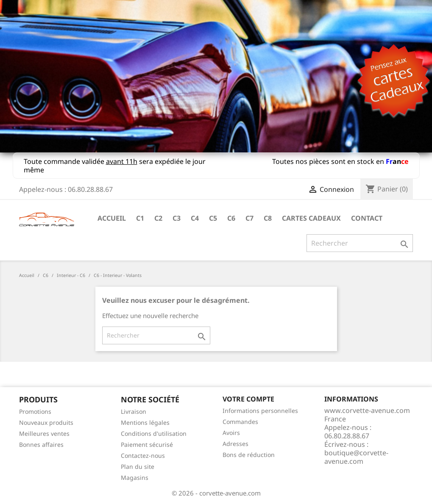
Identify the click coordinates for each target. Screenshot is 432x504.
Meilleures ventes (44, 433)
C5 (213, 218)
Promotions (35, 411)
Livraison (134, 411)
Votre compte (248, 399)
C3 (177, 218)
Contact (367, 218)
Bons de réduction (249, 455)
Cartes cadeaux (311, 218)
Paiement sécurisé (147, 444)
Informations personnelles (260, 411)
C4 (195, 218)
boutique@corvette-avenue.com (356, 457)
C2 (158, 218)
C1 (140, 218)
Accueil (112, 218)
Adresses (236, 444)
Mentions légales (145, 422)
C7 (249, 218)
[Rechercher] (360, 243)
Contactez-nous (143, 456)
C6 (231, 218)
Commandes (240, 422)
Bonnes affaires (41, 444)
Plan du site (138, 467)
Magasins (135, 478)
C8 (268, 218)
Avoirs (231, 433)
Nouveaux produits (46, 422)
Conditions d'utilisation (154, 433)
